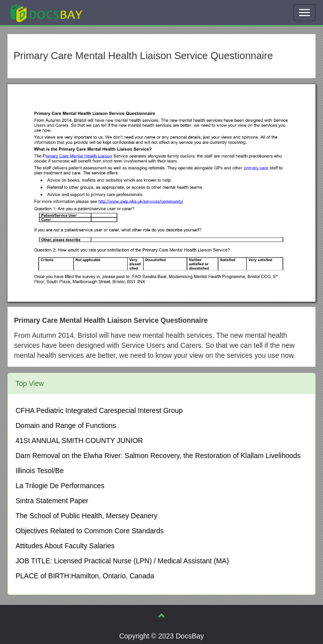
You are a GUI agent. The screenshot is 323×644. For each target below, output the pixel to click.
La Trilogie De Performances (60, 486)
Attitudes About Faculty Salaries (65, 546)
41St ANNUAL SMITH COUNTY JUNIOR (79, 441)
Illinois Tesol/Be (40, 471)
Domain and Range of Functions (66, 425)
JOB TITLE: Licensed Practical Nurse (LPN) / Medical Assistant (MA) (122, 561)
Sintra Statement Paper (52, 501)
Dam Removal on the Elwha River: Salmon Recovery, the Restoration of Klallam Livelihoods (158, 456)
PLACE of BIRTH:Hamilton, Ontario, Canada (85, 576)
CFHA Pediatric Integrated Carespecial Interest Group (99, 410)
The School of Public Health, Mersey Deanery (86, 516)
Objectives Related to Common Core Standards (90, 531)
